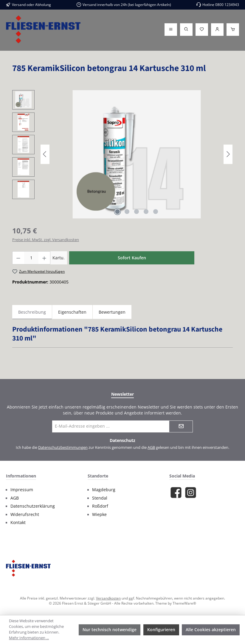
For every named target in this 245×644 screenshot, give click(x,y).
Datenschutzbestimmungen (63, 447)
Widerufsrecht (25, 514)
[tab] (32, 312)
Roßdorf (100, 506)
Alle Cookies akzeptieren (211, 630)
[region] (123, 154)
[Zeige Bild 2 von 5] (127, 212)
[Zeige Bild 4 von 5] (146, 212)
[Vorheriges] (45, 154)
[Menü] (171, 30)
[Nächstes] (228, 154)
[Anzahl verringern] (18, 258)
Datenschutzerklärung (33, 506)
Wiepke (99, 514)
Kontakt (18, 523)
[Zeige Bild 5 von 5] (156, 212)
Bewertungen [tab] (112, 312)
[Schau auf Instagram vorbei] (191, 493)
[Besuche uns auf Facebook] (176, 493)
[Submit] (181, 426)
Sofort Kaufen (132, 258)
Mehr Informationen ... (29, 638)
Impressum (22, 490)
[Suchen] (186, 30)
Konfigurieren (161, 630)
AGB (151, 447)
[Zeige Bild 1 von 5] (117, 212)
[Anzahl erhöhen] (44, 258)
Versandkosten (108, 598)
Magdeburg (104, 490)
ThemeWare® (184, 603)
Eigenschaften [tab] (72, 312)
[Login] (217, 30)
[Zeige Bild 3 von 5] (137, 212)
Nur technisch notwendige (110, 630)
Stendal (100, 498)
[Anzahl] (31, 258)
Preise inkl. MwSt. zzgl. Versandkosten (46, 240)
